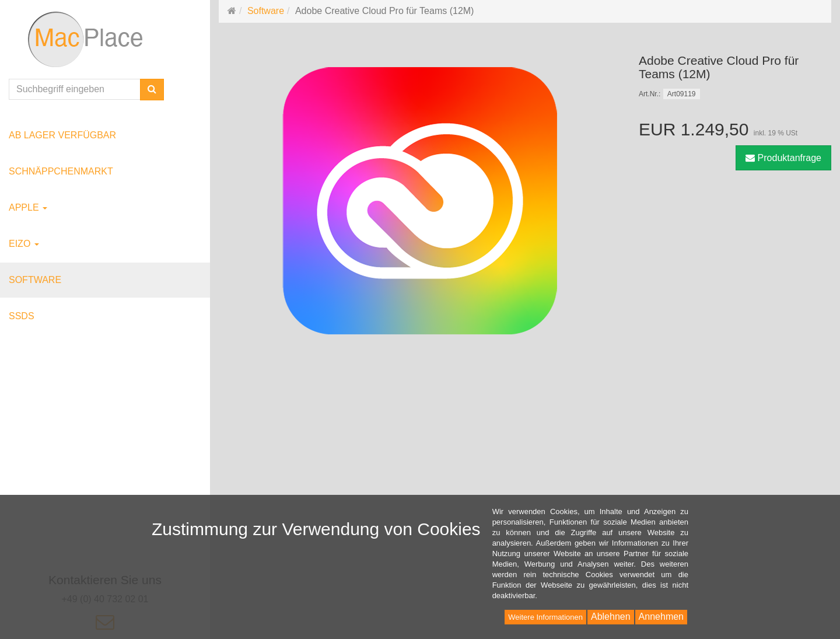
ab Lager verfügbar (62, 135)
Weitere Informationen (545, 617)
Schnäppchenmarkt (61, 171)
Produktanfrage (783, 158)
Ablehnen (611, 617)
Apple (28, 207)
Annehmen (661, 617)
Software (35, 280)
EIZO (24, 244)
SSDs (22, 316)
